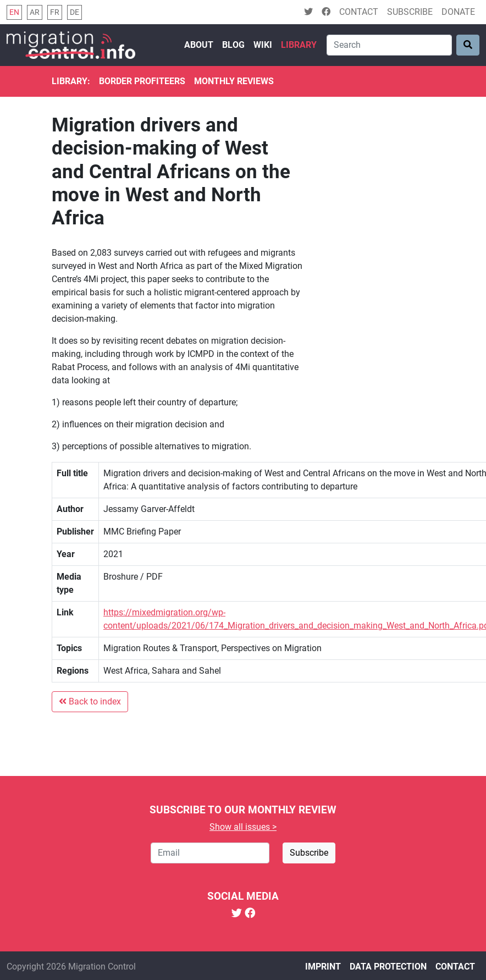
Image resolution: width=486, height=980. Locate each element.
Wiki (263, 45)
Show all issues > (243, 827)
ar (35, 12)
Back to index (90, 701)
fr (55, 12)
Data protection (388, 967)
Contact (359, 12)
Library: (71, 81)
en (14, 12)
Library (299, 45)
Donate (458, 12)
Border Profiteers (142, 81)
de (74, 12)
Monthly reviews (234, 81)
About (199, 45)
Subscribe (410, 12)
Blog (233, 45)
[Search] (389, 45)
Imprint (323, 967)
